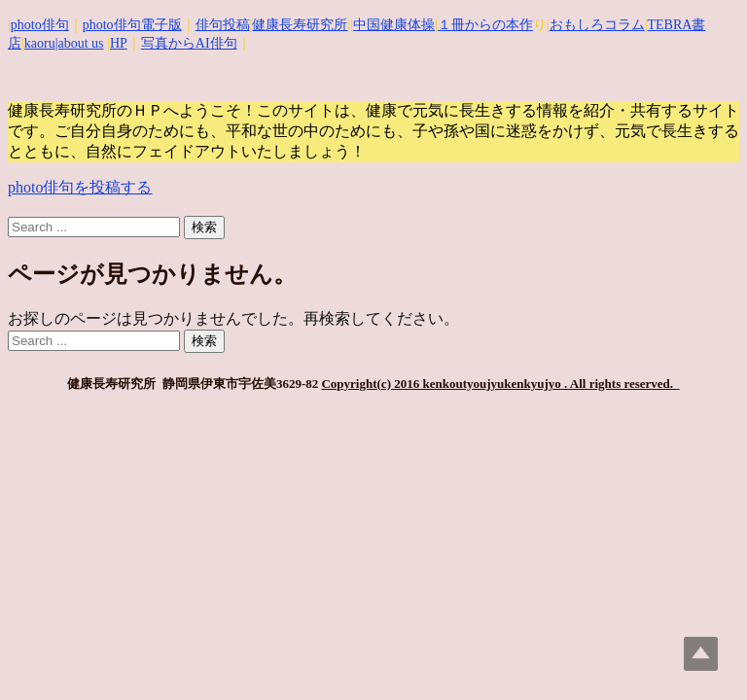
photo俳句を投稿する (80, 187)
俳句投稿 (223, 25)
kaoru (40, 43)
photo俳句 (40, 25)
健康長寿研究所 (300, 25)
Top (701, 654)
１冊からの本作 (485, 25)
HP (119, 43)
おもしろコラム (597, 25)
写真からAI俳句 (189, 43)
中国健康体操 (394, 25)
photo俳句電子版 (132, 25)
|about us (80, 43)
